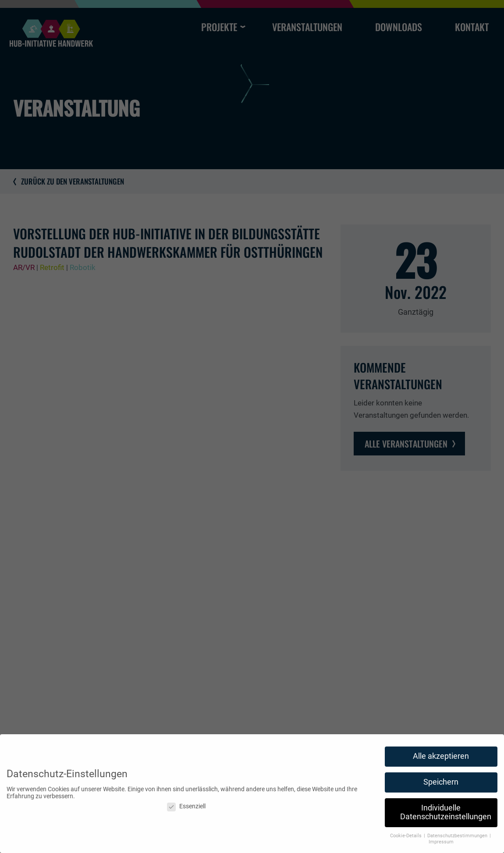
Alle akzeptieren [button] (441, 760)
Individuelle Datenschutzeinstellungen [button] (446, 816)
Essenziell (186, 810)
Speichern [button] (441, 785)
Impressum (441, 845)
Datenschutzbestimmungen (458, 839)
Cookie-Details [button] (406, 839)
